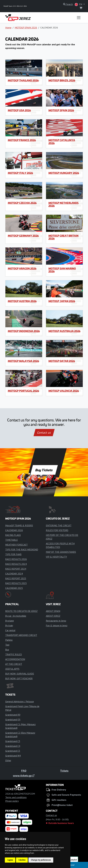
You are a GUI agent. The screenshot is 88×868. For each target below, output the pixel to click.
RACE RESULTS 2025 (16, 583)
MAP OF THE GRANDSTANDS (61, 552)
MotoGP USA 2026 (19, 110)
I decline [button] (22, 860)
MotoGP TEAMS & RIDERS (19, 525)
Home (8, 28)
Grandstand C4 (13, 746)
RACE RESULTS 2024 (16, 564)
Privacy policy (12, 801)
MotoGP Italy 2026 (20, 173)
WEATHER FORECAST (16, 545)
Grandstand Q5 (13, 719)
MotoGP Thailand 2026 (23, 80)
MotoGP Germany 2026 (23, 236)
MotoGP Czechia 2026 (22, 203)
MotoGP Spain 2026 (61, 110)
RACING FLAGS (13, 535)
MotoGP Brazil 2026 (62, 80)
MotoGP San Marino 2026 (62, 270)
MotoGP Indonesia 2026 (24, 331)
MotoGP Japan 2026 (62, 301)
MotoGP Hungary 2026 (64, 173)
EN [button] (79, 4)
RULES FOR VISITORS (57, 530)
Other (8, 760)
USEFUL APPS (12, 669)
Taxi (7, 645)
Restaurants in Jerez (56, 621)
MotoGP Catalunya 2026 (62, 142)
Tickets (64, 771)
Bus (7, 650)
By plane (10, 621)
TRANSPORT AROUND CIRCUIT (21, 635)
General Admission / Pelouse (20, 701)
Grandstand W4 (13, 756)
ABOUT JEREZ (53, 616)
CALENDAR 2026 (14, 530)
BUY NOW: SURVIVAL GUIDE (20, 674)
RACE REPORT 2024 (16, 569)
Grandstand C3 (13, 741)
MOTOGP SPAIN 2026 (26, 28)
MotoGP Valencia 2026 (64, 391)
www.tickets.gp (24, 775)
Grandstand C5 (13, 751)
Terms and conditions (16, 797)
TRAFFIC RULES (14, 654)
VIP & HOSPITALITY (56, 557)
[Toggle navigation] (79, 18)
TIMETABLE (12, 540)
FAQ (24, 771)
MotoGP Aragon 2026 (22, 268)
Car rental (10, 630)
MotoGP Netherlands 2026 (63, 204)
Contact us (44, 433)
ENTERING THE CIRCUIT (59, 525)
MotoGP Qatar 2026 (62, 361)
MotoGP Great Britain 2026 (63, 237)
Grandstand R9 (13, 715)
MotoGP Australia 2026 (64, 331)
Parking (9, 640)
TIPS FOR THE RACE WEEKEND (22, 549)
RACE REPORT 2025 (16, 578)
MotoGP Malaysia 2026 (23, 361)
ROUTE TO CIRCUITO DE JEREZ (21, 611)
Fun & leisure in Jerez (57, 625)
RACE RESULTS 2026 (16, 559)
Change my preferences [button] (41, 860)
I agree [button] (10, 860)
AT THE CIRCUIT (14, 664)
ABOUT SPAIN (53, 611)
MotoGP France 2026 (22, 140)
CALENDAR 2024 (14, 574)
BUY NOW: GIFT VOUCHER (19, 678)
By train (9, 625)
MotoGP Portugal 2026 (23, 391)
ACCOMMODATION (15, 659)
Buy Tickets (44, 470)
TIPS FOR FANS (13, 554)
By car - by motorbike (16, 616)
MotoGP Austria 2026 (22, 301)
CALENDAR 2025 (14, 588)
